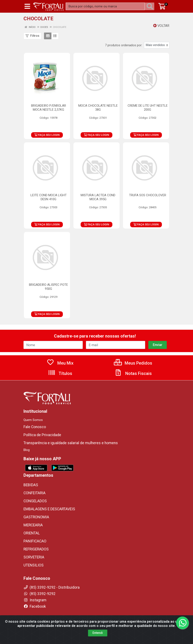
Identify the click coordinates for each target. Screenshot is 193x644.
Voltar (161, 26)
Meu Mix (60, 363)
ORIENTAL (32, 533)
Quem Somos (33, 420)
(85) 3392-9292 (39, 594)
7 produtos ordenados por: (124, 45)
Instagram (35, 600)
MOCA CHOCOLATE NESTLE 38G (98, 108)
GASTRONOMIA (36, 517)
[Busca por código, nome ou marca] (105, 6)
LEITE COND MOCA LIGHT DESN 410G (49, 197)
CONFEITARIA (34, 493)
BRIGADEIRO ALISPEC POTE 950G (48, 287)
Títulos (60, 373)
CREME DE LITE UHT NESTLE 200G (148, 108)
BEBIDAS (31, 485)
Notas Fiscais (133, 373)
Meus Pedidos (133, 363)
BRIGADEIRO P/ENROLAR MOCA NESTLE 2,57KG (49, 108)
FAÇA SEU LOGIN (47, 135)
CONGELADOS (35, 501)
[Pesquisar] (151, 6)
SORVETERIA (34, 557)
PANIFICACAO (35, 541)
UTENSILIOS (34, 565)
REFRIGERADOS (36, 549)
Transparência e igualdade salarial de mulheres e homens (71, 443)
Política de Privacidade (42, 435)
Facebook (35, 606)
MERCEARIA (33, 525)
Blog (27, 450)
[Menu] (27, 6)
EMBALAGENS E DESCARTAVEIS (49, 509)
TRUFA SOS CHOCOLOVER (148, 195)
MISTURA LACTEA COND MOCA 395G (98, 197)
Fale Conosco (35, 427)
